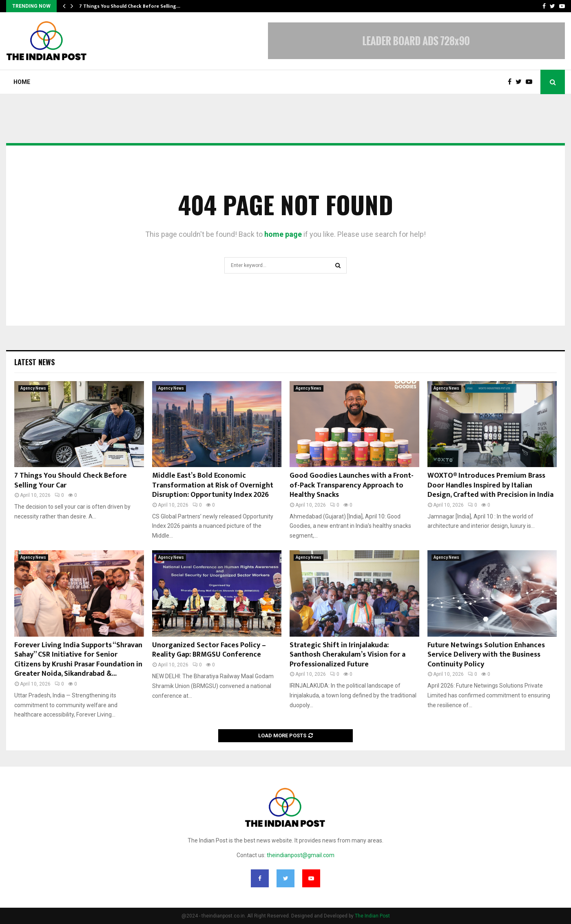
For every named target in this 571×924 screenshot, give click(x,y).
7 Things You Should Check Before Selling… (130, 6)
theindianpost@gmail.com (301, 855)
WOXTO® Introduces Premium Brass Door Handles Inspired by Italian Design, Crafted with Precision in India (490, 485)
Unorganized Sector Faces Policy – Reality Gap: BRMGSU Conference (209, 650)
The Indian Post (372, 916)
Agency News (33, 388)
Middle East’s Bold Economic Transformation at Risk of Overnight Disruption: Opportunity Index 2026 (213, 485)
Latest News (34, 362)
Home (22, 82)
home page (283, 234)
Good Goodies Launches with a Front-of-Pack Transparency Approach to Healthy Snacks (352, 485)
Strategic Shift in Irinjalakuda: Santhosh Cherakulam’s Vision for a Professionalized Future (347, 655)
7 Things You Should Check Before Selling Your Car (71, 480)
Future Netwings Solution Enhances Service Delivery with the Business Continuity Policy (486, 655)
